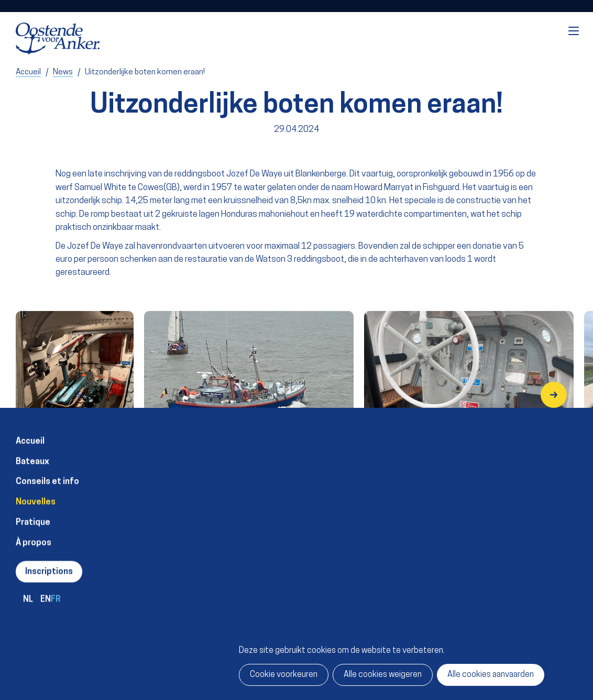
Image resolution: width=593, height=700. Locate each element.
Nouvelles (36, 496)
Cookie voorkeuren (284, 675)
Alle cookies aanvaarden (491, 675)
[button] (554, 395)
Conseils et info (47, 476)
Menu (574, 31)
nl (28, 593)
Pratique (33, 516)
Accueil (30, 435)
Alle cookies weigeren (383, 675)
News (63, 72)
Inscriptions (49, 566)
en (46, 593)
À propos (34, 537)
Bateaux (32, 455)
